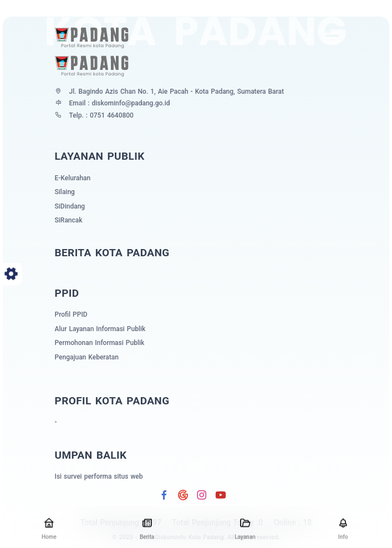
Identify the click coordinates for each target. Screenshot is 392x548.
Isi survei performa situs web (99, 476)
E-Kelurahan (73, 178)
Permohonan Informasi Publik (100, 343)
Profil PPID (71, 314)
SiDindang (70, 206)
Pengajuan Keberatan (87, 357)
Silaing (65, 192)
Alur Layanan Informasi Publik (100, 329)
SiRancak (69, 220)
